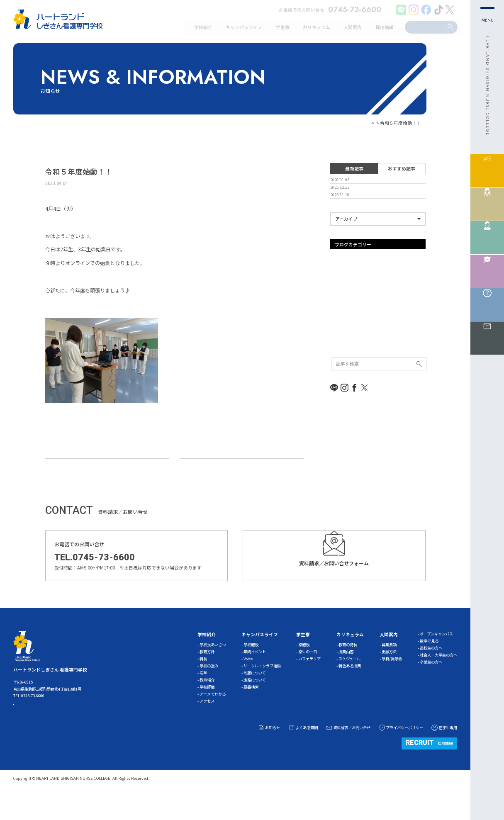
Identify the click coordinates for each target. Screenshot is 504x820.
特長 (203, 684)
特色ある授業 (350, 691)
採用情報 (429, 768)
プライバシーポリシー (401, 753)
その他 (337, 334)
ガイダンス (342, 313)
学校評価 (207, 712)
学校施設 (251, 669)
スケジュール (349, 684)
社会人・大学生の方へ (438, 680)
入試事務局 (342, 354)
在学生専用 (444, 753)
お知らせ (366, 123)
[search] (426, 27)
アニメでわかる (213, 719)
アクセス (207, 726)
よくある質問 (303, 753)
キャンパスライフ (348, 324)
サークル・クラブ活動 (262, 691)
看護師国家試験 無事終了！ (84, 471)
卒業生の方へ (431, 687)
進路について (255, 705)
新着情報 (339, 375)
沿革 (203, 698)
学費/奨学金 (392, 684)
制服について (255, 698)
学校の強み (209, 691)
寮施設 (304, 669)
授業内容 (346, 676)
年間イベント (255, 676)
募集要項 (389, 669)
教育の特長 (348, 669)
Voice (248, 684)
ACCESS (40, 734)
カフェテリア (309, 684)
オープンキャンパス (351, 303)
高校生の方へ (431, 673)
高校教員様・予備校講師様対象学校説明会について (242, 471)
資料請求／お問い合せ (348, 753)
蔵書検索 (251, 712)
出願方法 (389, 676)
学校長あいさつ (213, 669)
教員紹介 (207, 705)
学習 (335, 365)
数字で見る (429, 666)
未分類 (337, 385)
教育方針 (207, 676)
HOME (346, 123)
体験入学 (339, 344)
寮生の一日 (308, 676)
